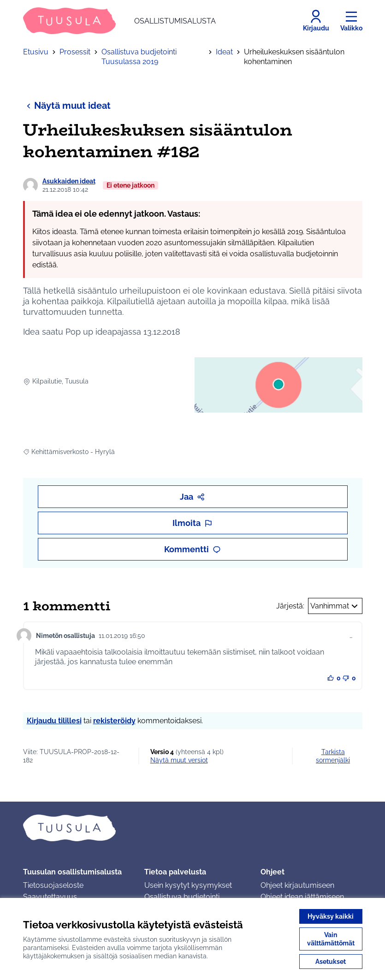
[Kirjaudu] (316, 21)
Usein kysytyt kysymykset (188, 885)
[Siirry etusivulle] (119, 21)
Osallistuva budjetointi (182, 897)
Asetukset (331, 962)
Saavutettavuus (50, 897)
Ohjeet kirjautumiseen (297, 885)
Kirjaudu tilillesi (54, 721)
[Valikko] (351, 21)
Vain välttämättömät (331, 939)
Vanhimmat (335, 606)
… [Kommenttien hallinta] (351, 636)
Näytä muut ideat (67, 105)
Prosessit (75, 52)
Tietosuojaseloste (53, 885)
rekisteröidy (114, 721)
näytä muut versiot (179, 760)
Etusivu (36, 52)
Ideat (224, 52)
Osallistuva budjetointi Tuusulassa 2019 (139, 57)
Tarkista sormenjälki (333, 756)
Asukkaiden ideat (69, 181)
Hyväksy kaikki (331, 916)
